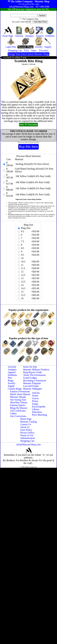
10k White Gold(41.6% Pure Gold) (32, 182)
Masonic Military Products (36, 370)
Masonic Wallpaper (33, 389)
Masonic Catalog (28, 422)
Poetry (35, 401)
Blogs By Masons (19, 408)
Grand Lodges (30, 378)
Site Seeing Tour (18, 400)
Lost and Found (31, 386)
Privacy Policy (27, 433)
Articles (36, 393)
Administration (28, 438)
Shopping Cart (27, 441)
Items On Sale (30, 367)
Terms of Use (27, 435)
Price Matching (40, 415)
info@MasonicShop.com (28, 444)
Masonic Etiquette (32, 383)
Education (37, 412)
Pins (10, 378)
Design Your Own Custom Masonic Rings (28, 54)
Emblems (12, 375)
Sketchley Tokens (19, 402)
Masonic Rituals (18, 397)
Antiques (12, 370)
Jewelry (12, 383)
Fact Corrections (18, 416)
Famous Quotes (18, 405)
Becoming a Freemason (35, 381)
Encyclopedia (39, 407)
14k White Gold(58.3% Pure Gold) (32, 194)
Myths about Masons (20, 394)
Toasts (35, 396)
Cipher (13, 413)
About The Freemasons (34, 375)
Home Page (26, 419)
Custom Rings (15, 389)
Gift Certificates (18, 411)
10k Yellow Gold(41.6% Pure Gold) (33, 176)
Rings (11, 381)
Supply (11, 386)
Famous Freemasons (20, 391)
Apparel (12, 372)
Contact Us (26, 424)
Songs (35, 404)
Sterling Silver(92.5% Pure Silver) (32, 164)
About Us (25, 427)
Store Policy (26, 430)
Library (36, 409)
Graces (35, 398)
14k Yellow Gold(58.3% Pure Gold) (33, 188)
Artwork (12, 367)
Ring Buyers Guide (33, 372)
